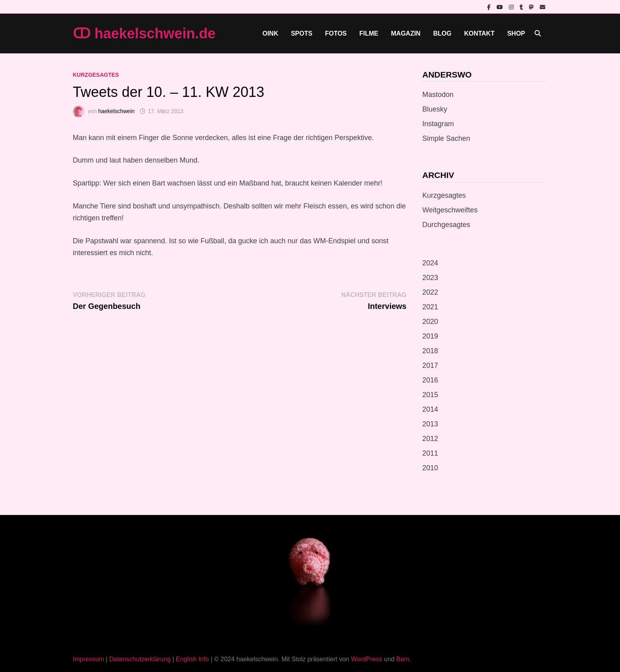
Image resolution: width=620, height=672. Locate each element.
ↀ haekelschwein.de (144, 33)
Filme (369, 33)
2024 (430, 263)
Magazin (406, 33)
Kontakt (479, 33)
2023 (430, 278)
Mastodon (438, 95)
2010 (430, 468)
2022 (430, 292)
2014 (430, 409)
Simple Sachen (446, 138)
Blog (442, 33)
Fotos (336, 33)
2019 (430, 336)
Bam (403, 659)
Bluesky (435, 109)
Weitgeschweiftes (450, 210)
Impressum (88, 659)
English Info (193, 659)
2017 (430, 365)
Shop (516, 33)
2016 (430, 380)
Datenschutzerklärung (140, 659)
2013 (430, 424)
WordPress (367, 659)
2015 (430, 395)
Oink (270, 33)
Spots (302, 33)
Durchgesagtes (446, 225)
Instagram (438, 124)
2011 (430, 453)
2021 (430, 307)
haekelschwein (116, 111)
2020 (430, 322)
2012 (430, 439)
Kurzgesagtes (96, 75)
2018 (430, 351)
